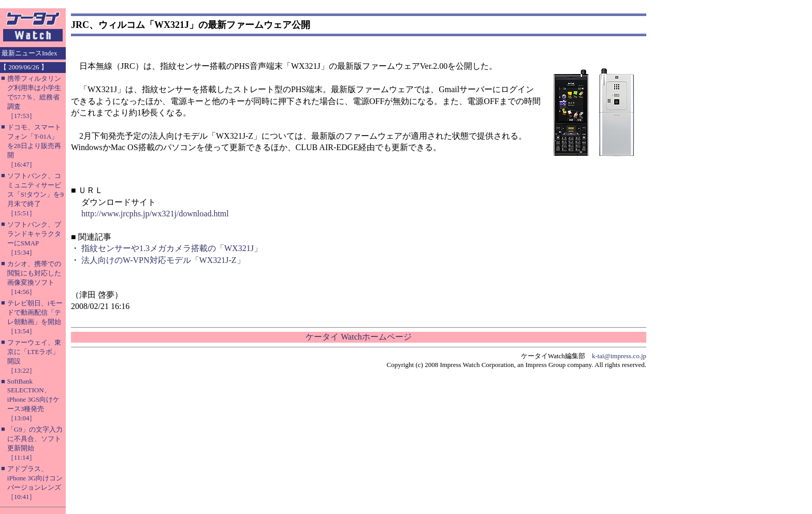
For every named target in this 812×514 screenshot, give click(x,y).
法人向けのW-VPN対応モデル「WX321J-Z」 (163, 260)
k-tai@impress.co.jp (619, 356)
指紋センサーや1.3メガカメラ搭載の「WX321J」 (172, 248)
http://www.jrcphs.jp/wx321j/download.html (155, 214)
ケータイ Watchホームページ (358, 337)
